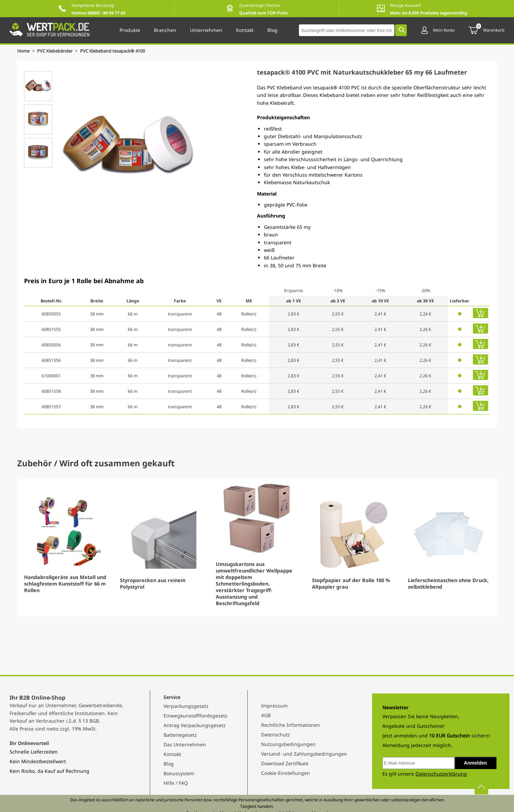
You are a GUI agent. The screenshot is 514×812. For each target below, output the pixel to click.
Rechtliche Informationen (290, 725)
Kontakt (172, 754)
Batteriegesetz (180, 735)
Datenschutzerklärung (441, 774)
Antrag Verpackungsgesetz (195, 725)
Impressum (274, 706)
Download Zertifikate (285, 763)
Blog (169, 764)
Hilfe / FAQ (176, 783)
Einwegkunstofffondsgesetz (195, 716)
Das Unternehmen (185, 744)
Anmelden (476, 763)
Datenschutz (276, 735)
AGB (266, 715)
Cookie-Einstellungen (286, 773)
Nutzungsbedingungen (288, 744)
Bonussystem (179, 773)
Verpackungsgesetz (186, 706)
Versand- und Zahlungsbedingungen (304, 754)
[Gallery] (257, 548)
